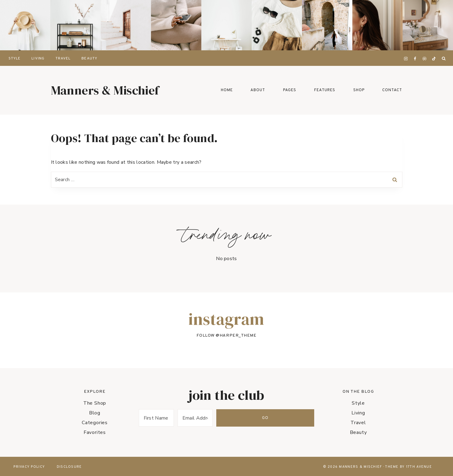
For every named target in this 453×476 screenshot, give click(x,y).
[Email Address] (241, 418)
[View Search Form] (444, 59)
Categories (95, 423)
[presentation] (25, 25)
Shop (359, 90)
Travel (63, 59)
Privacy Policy (29, 467)
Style (14, 59)
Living (38, 59)
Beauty (89, 59)
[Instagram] (406, 59)
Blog (95, 413)
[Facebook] (415, 59)
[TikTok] (434, 59)
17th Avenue (419, 467)
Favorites (95, 432)
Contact (392, 90)
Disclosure (69, 467)
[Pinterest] (425, 59)
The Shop (95, 403)
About (258, 90)
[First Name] (172, 418)
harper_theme (238, 336)
